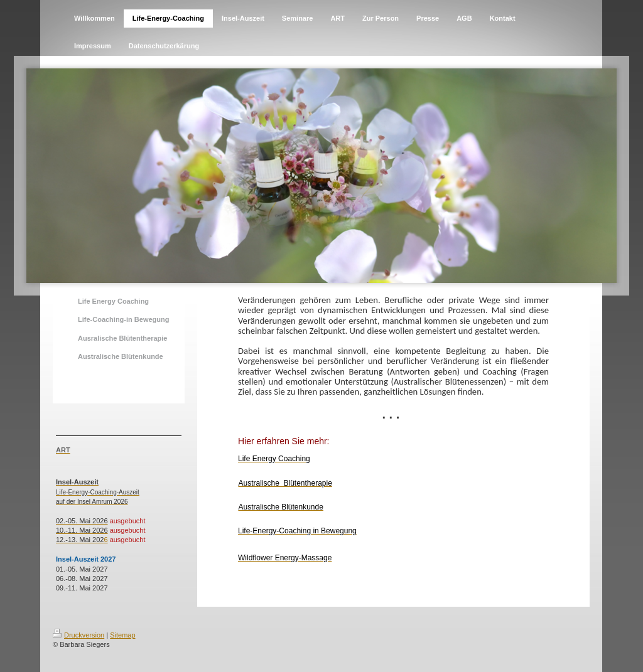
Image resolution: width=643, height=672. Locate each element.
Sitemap (122, 635)
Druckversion (78, 635)
